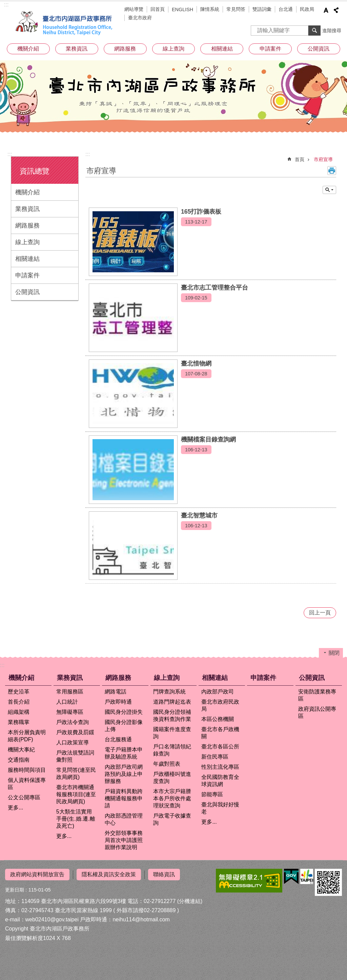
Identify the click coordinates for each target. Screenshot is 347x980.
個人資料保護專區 (27, 784)
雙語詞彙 (262, 9)
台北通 (286, 9)
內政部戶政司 (218, 692)
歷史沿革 (19, 692)
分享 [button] (336, 10)
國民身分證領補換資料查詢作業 (172, 716)
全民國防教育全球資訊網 (220, 781)
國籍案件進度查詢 (172, 733)
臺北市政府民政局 (220, 705)
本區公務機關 (218, 719)
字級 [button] (326, 10)
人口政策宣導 (73, 742)
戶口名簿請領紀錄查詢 (172, 750)
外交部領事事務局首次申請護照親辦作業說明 (124, 840)
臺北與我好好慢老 (220, 808)
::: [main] (88, 154)
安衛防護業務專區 (317, 695)
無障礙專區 (70, 712)
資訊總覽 (35, 171)
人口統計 (67, 702)
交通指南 (19, 760)
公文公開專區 (24, 797)
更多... (15, 808)
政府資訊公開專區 (317, 712)
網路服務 (125, 49)
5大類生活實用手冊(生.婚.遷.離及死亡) (76, 819)
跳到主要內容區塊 (4, 4)
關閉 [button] (329, 190)
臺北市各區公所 (220, 747)
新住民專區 (215, 757)
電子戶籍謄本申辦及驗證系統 (124, 753)
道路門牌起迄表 (172, 702)
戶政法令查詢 (73, 722)
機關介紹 (28, 49)
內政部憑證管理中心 (124, 819)
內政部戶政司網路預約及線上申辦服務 (124, 774)
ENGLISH (182, 9)
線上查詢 (173, 49)
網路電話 (116, 692)
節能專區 (212, 794)
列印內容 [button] (332, 171)
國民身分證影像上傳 (124, 726)
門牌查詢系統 (169, 692)
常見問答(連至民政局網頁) (76, 773)
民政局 (307, 9)
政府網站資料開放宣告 (37, 874)
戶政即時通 (118, 702)
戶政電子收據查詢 (172, 819)
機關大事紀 (21, 750)
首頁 (300, 159)
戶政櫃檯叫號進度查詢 (172, 778)
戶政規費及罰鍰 (75, 732)
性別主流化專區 (220, 767)
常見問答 (236, 9)
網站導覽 (134, 9)
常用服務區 (70, 692)
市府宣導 (323, 159)
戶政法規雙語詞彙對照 (75, 756)
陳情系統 (210, 9)
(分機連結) (190, 901)
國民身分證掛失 (124, 712)
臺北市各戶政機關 (220, 733)
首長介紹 (19, 702)
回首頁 (158, 9)
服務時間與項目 (27, 770)
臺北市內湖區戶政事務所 (65, 23)
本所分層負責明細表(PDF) (27, 736)
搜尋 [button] (314, 31)
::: (6, 5)
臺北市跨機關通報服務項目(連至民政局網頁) (76, 794)
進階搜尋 (332, 31)
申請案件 (270, 49)
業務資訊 (77, 49)
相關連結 (222, 49)
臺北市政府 (140, 18)
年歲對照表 (167, 764)
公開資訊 (319, 49)
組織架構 (19, 712)
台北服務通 (118, 739)
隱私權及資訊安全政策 (109, 874)
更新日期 (15, 889)
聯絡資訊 (164, 874)
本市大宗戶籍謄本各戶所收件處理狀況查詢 (172, 798)
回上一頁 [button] (320, 613)
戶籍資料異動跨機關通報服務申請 (124, 798)
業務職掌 (19, 722)
